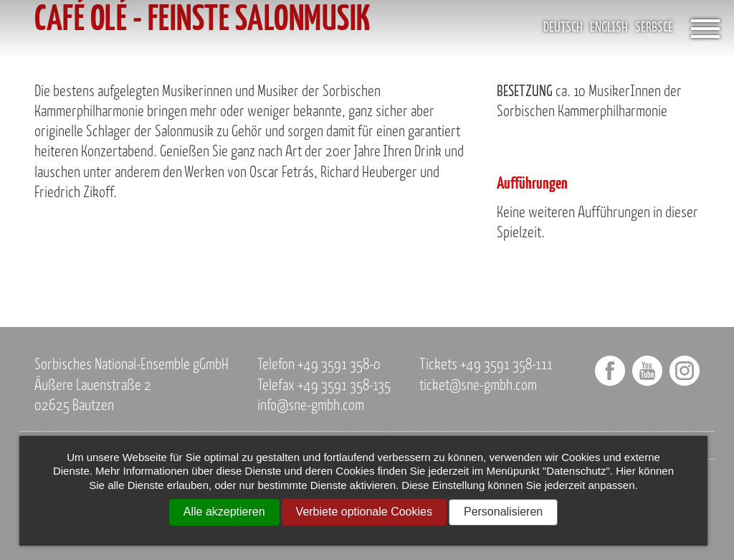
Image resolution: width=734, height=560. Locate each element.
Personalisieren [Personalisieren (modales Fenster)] (503, 512)
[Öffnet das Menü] (705, 29)
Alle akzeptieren (224, 512)
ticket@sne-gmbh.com (478, 386)
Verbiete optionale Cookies (364, 512)
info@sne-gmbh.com (311, 406)
